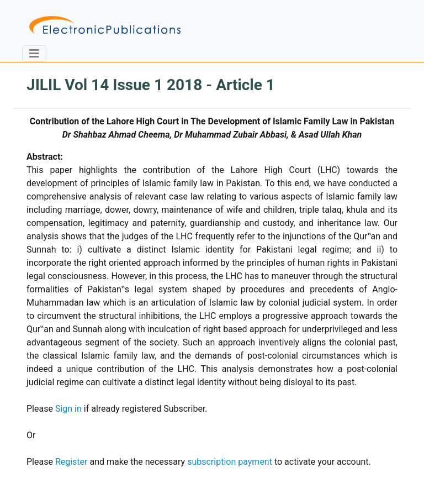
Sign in (68, 409)
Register (71, 462)
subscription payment (230, 462)
